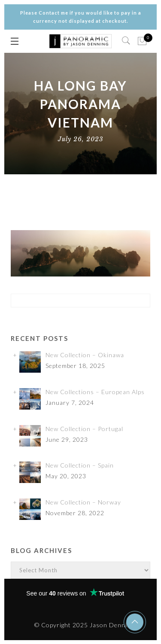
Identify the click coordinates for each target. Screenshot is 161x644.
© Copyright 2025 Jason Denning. (85, 625)
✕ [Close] (151, 322)
